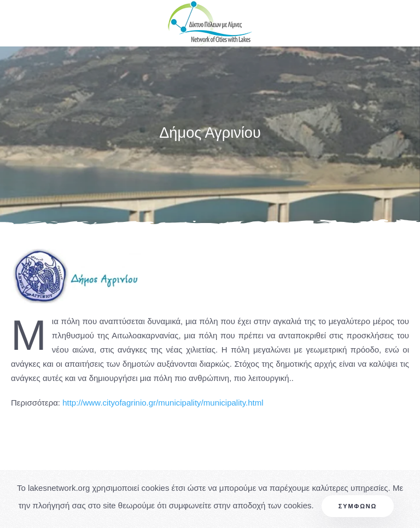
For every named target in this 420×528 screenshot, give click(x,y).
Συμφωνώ (358, 506)
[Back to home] (210, 23)
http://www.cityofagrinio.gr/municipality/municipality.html (163, 403)
